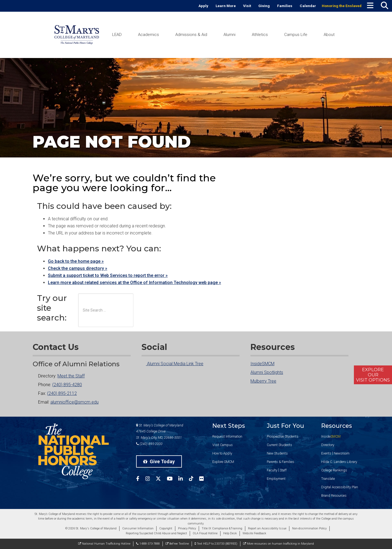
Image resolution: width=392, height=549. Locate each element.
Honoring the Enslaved (342, 6)
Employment (276, 479)
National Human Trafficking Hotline (104, 544)
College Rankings (334, 470)
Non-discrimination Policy (309, 528)
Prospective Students (283, 436)
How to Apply (222, 453)
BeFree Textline (177, 544)
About (329, 35)
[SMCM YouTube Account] (173, 479)
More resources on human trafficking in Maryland (278, 544)
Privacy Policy (187, 528)
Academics (148, 35)
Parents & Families (281, 462)
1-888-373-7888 (148, 544)
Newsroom (342, 453)
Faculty (272, 470)
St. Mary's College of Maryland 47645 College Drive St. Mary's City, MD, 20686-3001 (160, 431)
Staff (283, 470)
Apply (203, 6)
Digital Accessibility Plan (340, 487)
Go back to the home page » (76, 261)
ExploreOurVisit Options (373, 375)
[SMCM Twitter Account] (161, 479)
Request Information (227, 436)
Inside (331, 436)
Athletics (260, 35)
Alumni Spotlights (267, 372)
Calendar (308, 6)
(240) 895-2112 (62, 393)
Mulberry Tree (263, 381)
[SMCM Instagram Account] (151, 479)
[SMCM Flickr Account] (204, 479)
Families (285, 6)
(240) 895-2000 (149, 444)
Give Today (159, 461)
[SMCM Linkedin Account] (183, 479)
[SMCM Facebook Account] (141, 479)
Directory (328, 445)
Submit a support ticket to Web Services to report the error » (108, 275)
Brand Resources (334, 495)
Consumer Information (138, 528)
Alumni (229, 35)
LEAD (117, 35)
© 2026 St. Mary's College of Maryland (91, 528)
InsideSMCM (262, 364)
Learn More (226, 6)
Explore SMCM (223, 462)
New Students (277, 453)
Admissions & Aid (191, 35)
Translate (328, 479)
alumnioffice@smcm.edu (74, 402)
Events (326, 453)
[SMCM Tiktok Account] (194, 479)
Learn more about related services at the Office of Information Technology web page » (134, 283)
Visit (247, 6)
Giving (264, 6)
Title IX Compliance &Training (222, 528)
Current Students (279, 445)
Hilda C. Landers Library (339, 462)
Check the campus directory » (78, 268)
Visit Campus (223, 445)
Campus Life (296, 35)
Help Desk (230, 533)
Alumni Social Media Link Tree (172, 364)
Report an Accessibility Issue (267, 528)
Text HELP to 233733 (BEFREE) (216, 544)
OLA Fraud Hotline (205, 533)
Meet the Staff (71, 376)
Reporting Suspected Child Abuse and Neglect (156, 533)
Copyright (166, 528)
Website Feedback (254, 533)
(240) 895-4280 (67, 385)
